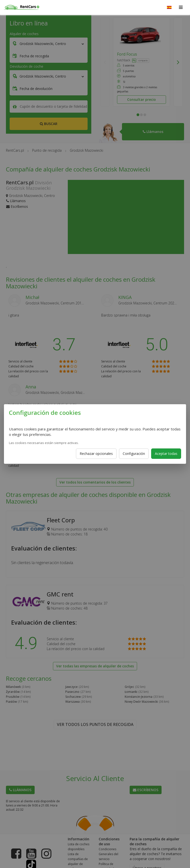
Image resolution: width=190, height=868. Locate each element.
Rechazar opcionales (96, 454)
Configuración (134, 454)
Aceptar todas (166, 454)
